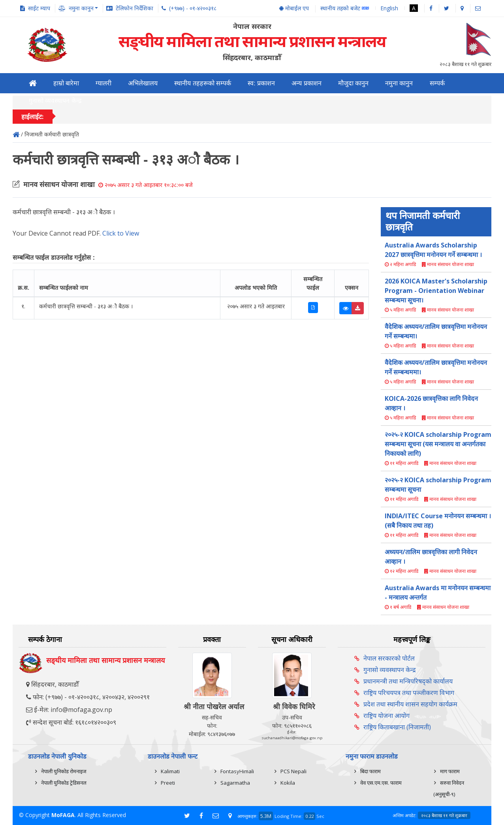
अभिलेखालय (143, 83)
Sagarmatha (235, 783)
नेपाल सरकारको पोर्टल (389, 658)
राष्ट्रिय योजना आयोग (386, 716)
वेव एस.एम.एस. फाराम (381, 783)
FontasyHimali (237, 771)
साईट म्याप (39, 8)
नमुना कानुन (399, 83)
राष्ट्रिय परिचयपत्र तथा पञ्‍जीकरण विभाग (409, 693)
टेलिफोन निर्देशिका (134, 8)
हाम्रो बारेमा (66, 83)
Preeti (168, 783)
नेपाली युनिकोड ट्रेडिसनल (64, 783)
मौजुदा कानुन (353, 83)
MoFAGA (63, 815)
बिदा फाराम (370, 771)
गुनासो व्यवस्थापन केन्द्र (55, 101)
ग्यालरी (103, 83)
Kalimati (170, 771)
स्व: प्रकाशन (261, 83)
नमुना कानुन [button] (81, 8)
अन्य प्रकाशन (306, 83)
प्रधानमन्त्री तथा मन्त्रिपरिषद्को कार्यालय (408, 681)
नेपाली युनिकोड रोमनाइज (64, 771)
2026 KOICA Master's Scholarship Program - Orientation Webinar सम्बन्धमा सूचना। (436, 291)
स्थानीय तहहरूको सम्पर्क (203, 83)
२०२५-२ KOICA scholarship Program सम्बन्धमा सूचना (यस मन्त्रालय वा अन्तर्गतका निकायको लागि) (438, 444)
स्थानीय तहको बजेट (345, 8)
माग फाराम (450, 771)
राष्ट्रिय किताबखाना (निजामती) (397, 727)
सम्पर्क (437, 83)
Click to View (121, 233)
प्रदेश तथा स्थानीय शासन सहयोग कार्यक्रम (410, 704)
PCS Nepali (293, 771)
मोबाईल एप (294, 8)
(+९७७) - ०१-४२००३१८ (193, 8)
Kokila (288, 783)
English (389, 8)
